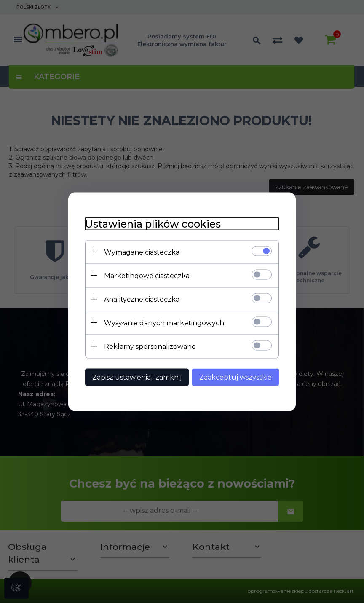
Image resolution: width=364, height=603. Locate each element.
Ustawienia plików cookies (153, 224)
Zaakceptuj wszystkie (236, 377)
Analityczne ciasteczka (142, 299)
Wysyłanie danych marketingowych (164, 323)
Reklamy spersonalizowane (150, 346)
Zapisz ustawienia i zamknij (137, 377)
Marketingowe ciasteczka (147, 275)
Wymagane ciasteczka (142, 252)
